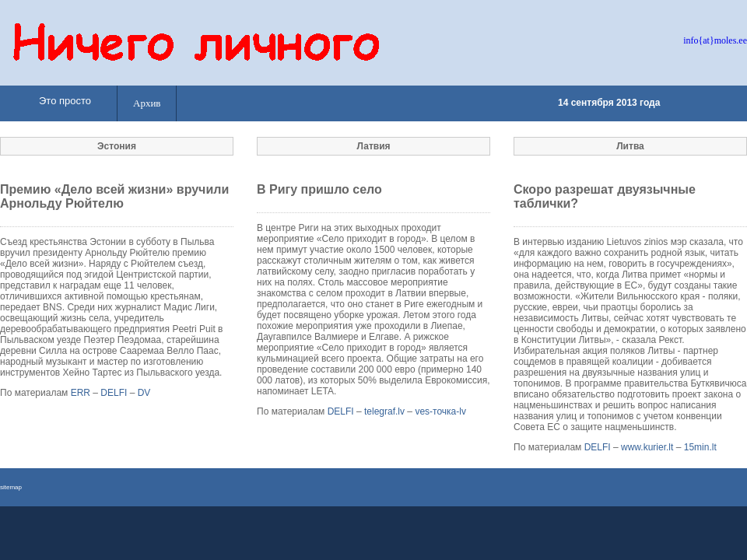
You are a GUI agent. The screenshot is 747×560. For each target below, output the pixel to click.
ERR (81, 393)
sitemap (11, 487)
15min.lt (700, 447)
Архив (147, 103)
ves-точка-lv (440, 411)
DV (144, 393)
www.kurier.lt (647, 447)
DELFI (114, 393)
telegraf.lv (384, 411)
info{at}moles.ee (715, 40)
